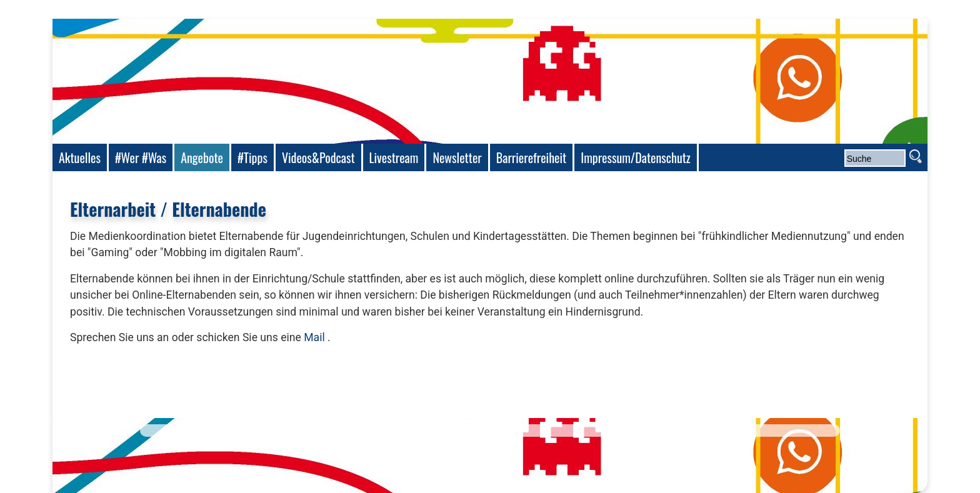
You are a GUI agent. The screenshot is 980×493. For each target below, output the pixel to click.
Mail (314, 337)
